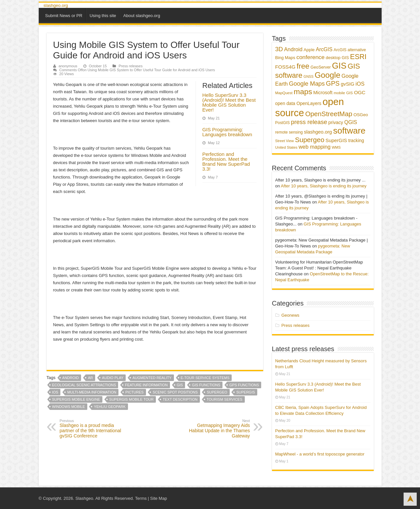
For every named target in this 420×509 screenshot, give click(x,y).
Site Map (159, 498)
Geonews (290, 315)
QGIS (351, 122)
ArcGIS (324, 49)
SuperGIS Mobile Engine (76, 399)
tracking (356, 141)
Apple (309, 50)
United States (286, 147)
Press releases (130, 66)
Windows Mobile (69, 407)
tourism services (225, 399)
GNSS (308, 76)
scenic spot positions (175, 392)
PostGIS (283, 123)
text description (180, 399)
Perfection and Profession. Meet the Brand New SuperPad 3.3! (226, 161)
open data (285, 104)
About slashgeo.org (142, 16)
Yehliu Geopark (110, 407)
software (349, 131)
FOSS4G (285, 67)
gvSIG (348, 84)
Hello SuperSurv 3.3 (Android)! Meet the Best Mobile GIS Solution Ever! (229, 102)
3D (279, 49)
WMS (336, 147)
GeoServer (321, 67)
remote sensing (289, 132)
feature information (146, 385)
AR (90, 378)
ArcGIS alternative (350, 50)
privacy (336, 122)
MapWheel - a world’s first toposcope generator (320, 454)
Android (71, 378)
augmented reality (152, 378)
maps (303, 92)
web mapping (315, 147)
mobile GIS (343, 93)
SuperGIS (246, 392)
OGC (360, 92)
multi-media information (92, 392)
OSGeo (361, 115)
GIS (180, 385)
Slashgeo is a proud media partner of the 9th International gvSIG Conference (93, 429)
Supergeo (217, 392)
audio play (113, 378)
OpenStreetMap (329, 114)
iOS (55, 392)
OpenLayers (309, 103)
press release (309, 122)
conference (310, 57)
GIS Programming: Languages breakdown (227, 132)
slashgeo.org (56, 5)
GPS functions (244, 385)
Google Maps (307, 84)
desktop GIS (337, 58)
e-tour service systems (205, 378)
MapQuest (284, 93)
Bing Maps (285, 58)
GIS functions (206, 385)
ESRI (358, 57)
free (303, 66)
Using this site (103, 16)
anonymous (68, 66)
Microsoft (323, 93)
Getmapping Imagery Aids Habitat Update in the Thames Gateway (216, 429)
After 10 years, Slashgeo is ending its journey (324, 186)
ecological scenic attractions (84, 385)
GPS (333, 83)
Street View (285, 141)
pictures (135, 392)
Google (327, 75)
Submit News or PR (64, 16)
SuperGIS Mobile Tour (131, 399)
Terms (141, 498)
